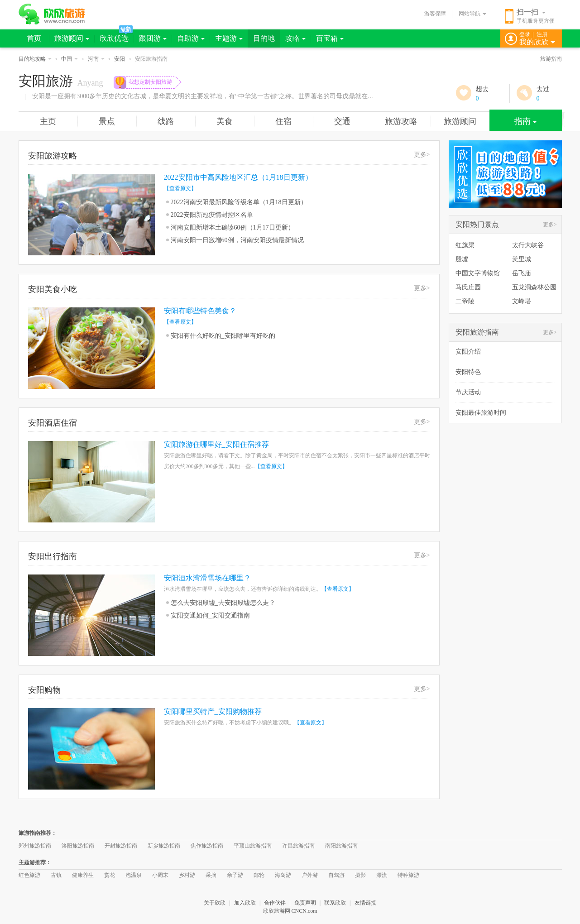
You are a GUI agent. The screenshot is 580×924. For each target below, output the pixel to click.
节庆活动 (468, 392)
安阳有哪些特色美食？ (200, 311)
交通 (342, 121)
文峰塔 (522, 301)
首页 (34, 38)
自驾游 (336, 875)
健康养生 (83, 875)
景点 (107, 121)
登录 (525, 34)
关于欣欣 (215, 903)
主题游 (229, 38)
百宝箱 (330, 38)
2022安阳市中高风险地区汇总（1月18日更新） (238, 177)
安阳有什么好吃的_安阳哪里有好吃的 (223, 336)
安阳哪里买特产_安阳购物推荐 (213, 711)
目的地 (264, 38)
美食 (225, 121)
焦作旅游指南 (207, 846)
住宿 (283, 121)
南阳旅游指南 (341, 846)
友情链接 (365, 903)
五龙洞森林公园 (534, 287)
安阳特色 (468, 372)
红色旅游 (29, 875)
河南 (96, 59)
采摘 (211, 875)
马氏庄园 (468, 287)
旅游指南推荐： (38, 833)
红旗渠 (465, 245)
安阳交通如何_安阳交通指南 (210, 615)
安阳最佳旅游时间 (481, 413)
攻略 (295, 38)
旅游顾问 (72, 38)
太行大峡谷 (528, 245)
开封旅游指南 (121, 846)
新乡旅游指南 (164, 846)
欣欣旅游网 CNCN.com (290, 911)
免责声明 (305, 903)
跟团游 (153, 38)
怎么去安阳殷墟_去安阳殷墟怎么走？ (223, 603)
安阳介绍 (468, 352)
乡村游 (187, 875)
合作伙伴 (275, 903)
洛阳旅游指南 (78, 846)
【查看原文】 (180, 188)
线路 (166, 121)
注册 (542, 34)
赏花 (110, 875)
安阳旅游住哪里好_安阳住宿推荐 (216, 444)
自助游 (191, 38)
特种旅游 (408, 875)
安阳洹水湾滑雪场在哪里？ (207, 578)
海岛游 (283, 875)
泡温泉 (134, 875)
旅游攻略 (401, 121)
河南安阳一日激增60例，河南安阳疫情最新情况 (237, 240)
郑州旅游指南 (35, 846)
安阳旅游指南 (477, 332)
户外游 (310, 875)
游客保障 (435, 14)
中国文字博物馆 (478, 273)
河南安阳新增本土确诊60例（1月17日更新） (232, 227)
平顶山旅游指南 (253, 846)
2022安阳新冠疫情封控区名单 (212, 215)
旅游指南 (551, 59)
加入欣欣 (245, 903)
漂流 (382, 875)
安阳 (120, 59)
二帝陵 (465, 301)
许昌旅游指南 (298, 846)
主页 (48, 121)
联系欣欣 (335, 903)
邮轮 (259, 875)
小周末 (160, 875)
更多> (422, 155)
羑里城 (522, 259)
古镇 (56, 875)
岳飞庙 (522, 273)
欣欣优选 (114, 38)
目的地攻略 (35, 59)
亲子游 (235, 875)
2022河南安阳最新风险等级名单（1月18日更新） (239, 202)
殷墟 (462, 259)
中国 (70, 59)
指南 (525, 121)
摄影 (360, 875)
